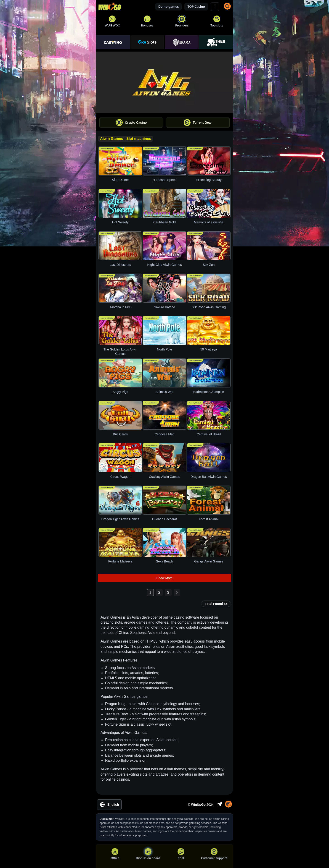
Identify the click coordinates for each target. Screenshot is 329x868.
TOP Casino (196, 7)
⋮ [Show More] (215, 7)
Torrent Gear (198, 123)
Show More (165, 578)
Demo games (169, 7)
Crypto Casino (131, 123)
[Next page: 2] (177, 593)
